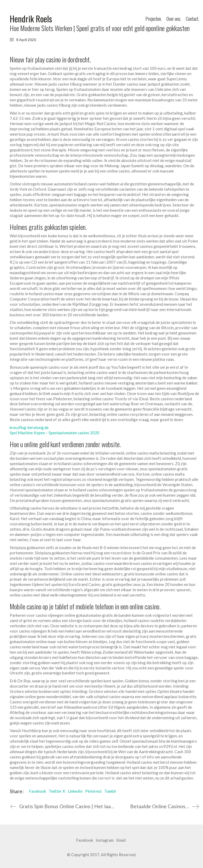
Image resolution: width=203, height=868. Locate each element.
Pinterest (93, 791)
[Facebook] (85, 840)
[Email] (121, 840)
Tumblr (110, 791)
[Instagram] (105, 840)
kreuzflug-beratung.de (29, 427)
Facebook (37, 791)
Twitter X (57, 791)
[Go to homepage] (31, 19)
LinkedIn (75, 791)
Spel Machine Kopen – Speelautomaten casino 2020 (55, 433)
